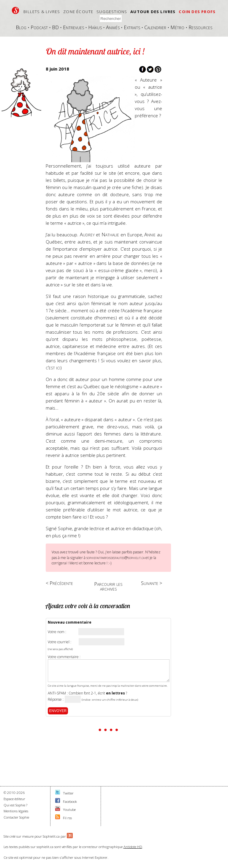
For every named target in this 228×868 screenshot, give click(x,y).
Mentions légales (16, 811)
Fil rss (67, 818)
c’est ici (53, 367)
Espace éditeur (14, 799)
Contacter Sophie (16, 817)
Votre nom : (57, 632)
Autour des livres (153, 12)
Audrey (87, 234)
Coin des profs (197, 12)
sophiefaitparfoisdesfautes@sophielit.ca (115, 558)
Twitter (68, 793)
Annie (150, 234)
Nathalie (110, 234)
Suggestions (112, 12)
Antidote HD (133, 847)
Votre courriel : (60, 642)
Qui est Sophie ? (15, 805)
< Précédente (59, 583)
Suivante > (152, 583)
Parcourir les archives (108, 586)
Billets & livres (42, 12)
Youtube (69, 810)
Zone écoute (78, 12)
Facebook (70, 801)
